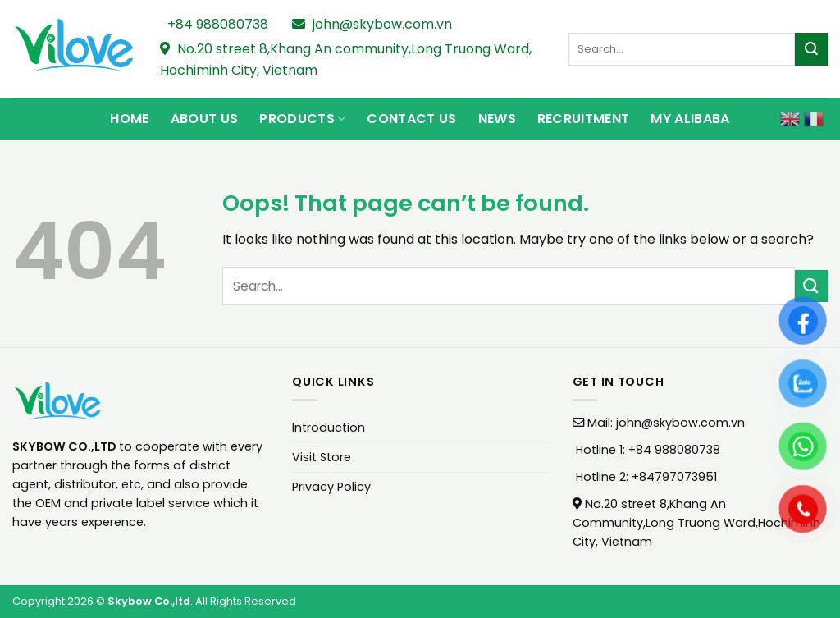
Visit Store (322, 457)
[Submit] (811, 49)
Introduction (329, 428)
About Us (205, 119)
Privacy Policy (331, 487)
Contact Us (411, 119)
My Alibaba (690, 119)
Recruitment (584, 119)
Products (302, 119)
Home (129, 119)
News (497, 119)
